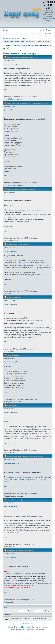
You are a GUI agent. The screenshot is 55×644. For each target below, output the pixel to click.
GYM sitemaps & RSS (27, 624)
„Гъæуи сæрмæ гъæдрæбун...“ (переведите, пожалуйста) (29, 103)
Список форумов (9, 41)
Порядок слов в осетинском (21, 244)
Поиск (49, 30)
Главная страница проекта (49, 19)
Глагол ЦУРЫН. (17, 297)
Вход (6, 30)
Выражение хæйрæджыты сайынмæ (23, 189)
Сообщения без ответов (11, 38)
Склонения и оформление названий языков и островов (29, 500)
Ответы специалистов (10, 196)
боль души (15, 355)
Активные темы (24, 38)
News (22, 41)
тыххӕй (14, 406)
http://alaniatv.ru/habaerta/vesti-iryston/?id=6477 (21, 479)
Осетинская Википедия (49, 25)
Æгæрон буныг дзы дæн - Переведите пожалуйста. (28, 456)
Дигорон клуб (8, 110)
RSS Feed (35, 627)
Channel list (43, 627)
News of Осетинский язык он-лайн (19, 46)
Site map (17, 41)
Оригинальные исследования (13, 64)
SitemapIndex (26, 627)
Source (6, 54)
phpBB (24, 629)
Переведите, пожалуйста (11, 362)
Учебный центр (48, 22)
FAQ (42, 30)
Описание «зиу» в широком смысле (23, 57)
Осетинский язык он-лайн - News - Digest (23, 54)
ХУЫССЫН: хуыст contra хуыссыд (22, 550)
